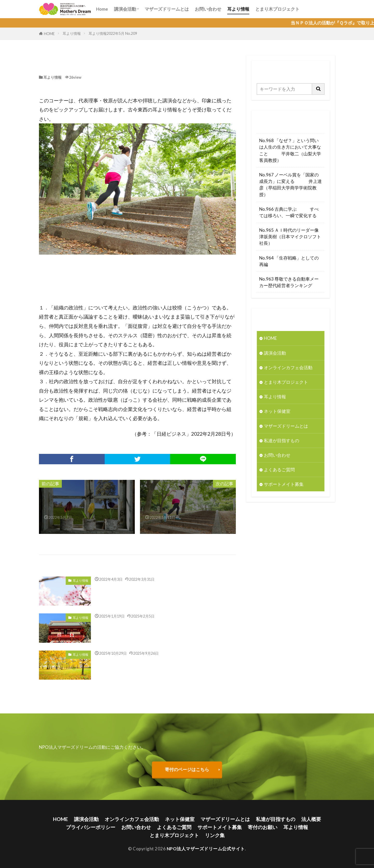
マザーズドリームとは (167, 9)
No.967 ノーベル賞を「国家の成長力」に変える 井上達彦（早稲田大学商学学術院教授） (290, 185)
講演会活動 (125, 9)
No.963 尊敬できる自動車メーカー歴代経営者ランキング (289, 282)
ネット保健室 (277, 411)
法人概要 (311, 819)
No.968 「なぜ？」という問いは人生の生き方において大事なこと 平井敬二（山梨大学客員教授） (290, 150)
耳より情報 (238, 9)
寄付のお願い (263, 827)
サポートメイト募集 (284, 484)
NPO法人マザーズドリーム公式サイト (206, 849)
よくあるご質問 (279, 470)
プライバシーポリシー (91, 827)
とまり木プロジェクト (277, 9)
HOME (49, 34)
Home (102, 9)
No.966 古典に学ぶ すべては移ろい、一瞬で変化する (289, 212)
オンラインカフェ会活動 (288, 367)
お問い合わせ (208, 9)
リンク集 (215, 835)
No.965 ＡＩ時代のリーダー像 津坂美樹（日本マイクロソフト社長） (291, 237)
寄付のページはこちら (187, 769)
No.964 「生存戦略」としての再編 (289, 261)
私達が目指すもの (282, 440)
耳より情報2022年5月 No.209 (113, 33)
